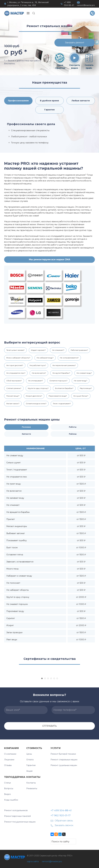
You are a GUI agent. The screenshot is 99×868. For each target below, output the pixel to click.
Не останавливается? (69, 358)
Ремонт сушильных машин (64, 765)
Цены (29, 754)
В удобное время (49, 101)
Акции (29, 771)
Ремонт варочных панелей (17, 816)
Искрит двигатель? (34, 396)
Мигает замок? (13, 404)
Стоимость (34, 748)
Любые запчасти (81, 101)
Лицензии (9, 760)
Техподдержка (15, 777)
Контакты (33, 777)
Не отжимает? (58, 350)
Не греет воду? (81, 381)
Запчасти (26, 434)
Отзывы (8, 765)
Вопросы (9, 788)
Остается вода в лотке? (36, 404)
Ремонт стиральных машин (64, 760)
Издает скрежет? (38, 350)
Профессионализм (18, 101)
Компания (11, 748)
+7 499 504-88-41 (69, 4)
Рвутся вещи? (86, 388)
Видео (7, 794)
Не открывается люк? (16, 373)
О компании (10, 754)
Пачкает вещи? (13, 396)
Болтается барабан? (64, 388)
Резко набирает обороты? (18, 358)
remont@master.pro (86, 4)
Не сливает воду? (84, 373)
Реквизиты (32, 788)
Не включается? (39, 373)
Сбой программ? (14, 381)
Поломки (26, 427)
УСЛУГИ (56, 748)
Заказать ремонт (75, 43)
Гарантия (49, 110)
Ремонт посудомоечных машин (20, 822)
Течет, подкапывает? (62, 404)
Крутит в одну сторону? (38, 388)
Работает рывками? (79, 350)
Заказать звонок (62, 825)
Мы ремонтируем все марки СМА (50, 259)
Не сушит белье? (81, 396)
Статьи (7, 783)
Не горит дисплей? (15, 365)
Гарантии (31, 765)
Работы (73, 427)
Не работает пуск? (38, 365)
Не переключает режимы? (64, 365)
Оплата (30, 760)
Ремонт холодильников (16, 810)
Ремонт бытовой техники (63, 754)
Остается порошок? (58, 381)
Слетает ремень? (14, 388)
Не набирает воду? (45, 358)
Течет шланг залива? (15, 350)
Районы (73, 434)
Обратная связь (62, 821)
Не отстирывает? (36, 381)
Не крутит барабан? (61, 373)
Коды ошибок (11, 800)
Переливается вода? (58, 396)
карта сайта (33, 861)
